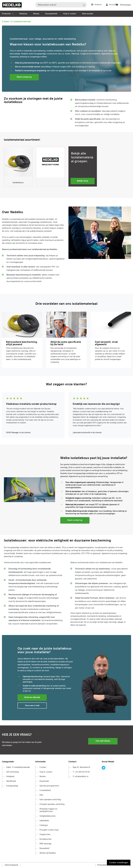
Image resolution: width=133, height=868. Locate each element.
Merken (43, 776)
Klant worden (88, 14)
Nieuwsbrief (44, 848)
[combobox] (61, 5)
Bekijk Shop (83, 181)
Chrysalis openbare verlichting (52, 804)
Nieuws (36, 14)
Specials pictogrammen (49, 786)
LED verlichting (12, 772)
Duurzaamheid (51, 14)
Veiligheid (10, 776)
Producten (6, 14)
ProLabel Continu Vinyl (49, 830)
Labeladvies (44, 821)
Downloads (44, 781)
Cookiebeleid (45, 790)
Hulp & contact (70, 14)
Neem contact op (24, 77)
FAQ (41, 795)
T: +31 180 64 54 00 (81, 772)
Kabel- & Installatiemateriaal (16, 22)
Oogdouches (45, 834)
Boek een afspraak (32, 697)
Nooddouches (45, 839)
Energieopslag (12, 786)
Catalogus (44, 825)
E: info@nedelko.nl (81, 776)
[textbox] (61, 5)
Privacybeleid (103, 865)
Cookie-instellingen (119, 863)
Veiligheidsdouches (47, 816)
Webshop (23, 14)
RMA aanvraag (45, 844)
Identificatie (11, 781)
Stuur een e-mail (32, 705)
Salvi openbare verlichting (50, 800)
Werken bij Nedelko (48, 853)
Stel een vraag (103, 741)
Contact (43, 767)
